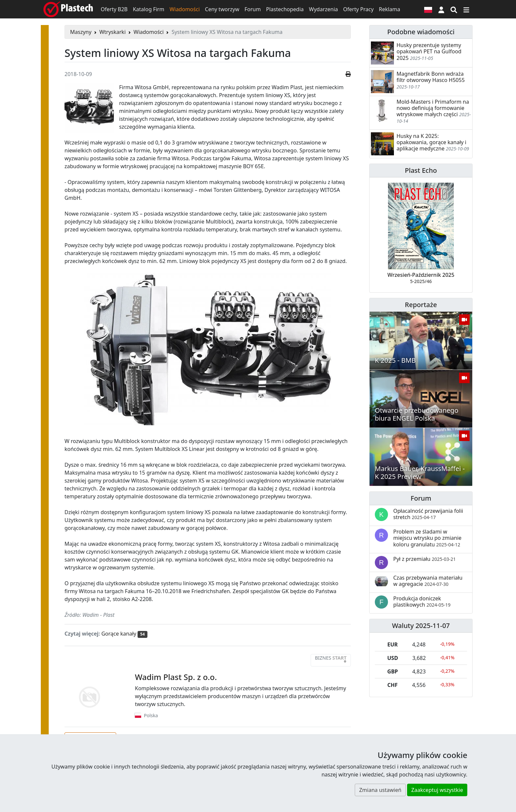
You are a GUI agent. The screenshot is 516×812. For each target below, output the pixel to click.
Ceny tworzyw (222, 9)
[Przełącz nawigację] (466, 9)
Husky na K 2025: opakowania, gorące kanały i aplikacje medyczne (431, 142)
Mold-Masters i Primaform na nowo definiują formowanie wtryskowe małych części (433, 108)
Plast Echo (421, 170)
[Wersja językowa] (428, 9)
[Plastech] (68, 9)
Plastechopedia (285, 9)
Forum (253, 9)
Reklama (389, 9)
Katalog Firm (149, 9)
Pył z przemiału (425, 559)
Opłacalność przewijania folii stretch (428, 514)
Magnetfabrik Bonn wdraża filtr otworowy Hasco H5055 (431, 77)
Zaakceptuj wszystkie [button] (437, 790)
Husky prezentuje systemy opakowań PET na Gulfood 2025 (429, 51)
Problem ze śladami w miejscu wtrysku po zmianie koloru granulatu (427, 538)
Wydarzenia (323, 9)
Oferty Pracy (359, 9)
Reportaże (421, 305)
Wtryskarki (113, 32)
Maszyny (81, 32)
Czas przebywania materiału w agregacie (428, 581)
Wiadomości (185, 9)
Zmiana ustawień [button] (380, 790)
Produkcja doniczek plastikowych (422, 602)
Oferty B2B (114, 9)
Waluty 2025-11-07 (421, 626)
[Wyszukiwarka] (454, 9)
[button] (441, 9)
